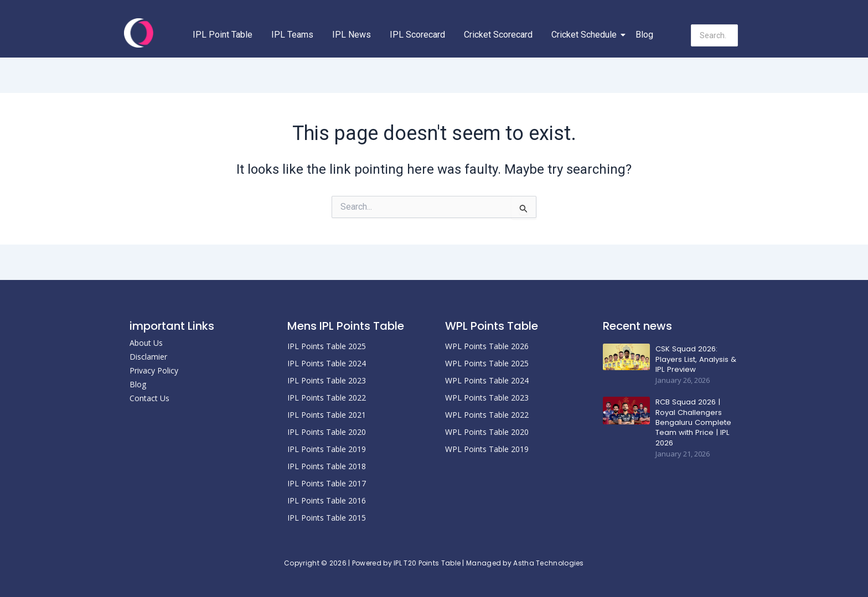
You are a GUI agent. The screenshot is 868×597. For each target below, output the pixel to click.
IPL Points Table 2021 (327, 415)
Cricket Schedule (586, 35)
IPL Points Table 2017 (327, 483)
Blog (644, 35)
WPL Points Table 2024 (487, 380)
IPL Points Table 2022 (327, 398)
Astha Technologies (548, 563)
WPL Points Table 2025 (487, 363)
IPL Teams (292, 35)
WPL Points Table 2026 (487, 346)
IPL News (352, 35)
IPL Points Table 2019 (327, 449)
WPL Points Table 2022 (487, 415)
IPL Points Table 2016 (327, 500)
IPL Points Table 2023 (327, 380)
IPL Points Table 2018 (327, 466)
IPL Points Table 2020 (327, 432)
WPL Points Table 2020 (487, 432)
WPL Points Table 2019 (487, 449)
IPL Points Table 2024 (327, 363)
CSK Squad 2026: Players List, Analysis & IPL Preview (695, 359)
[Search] (714, 35)
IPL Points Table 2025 (327, 346)
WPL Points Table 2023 (487, 398)
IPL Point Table (223, 35)
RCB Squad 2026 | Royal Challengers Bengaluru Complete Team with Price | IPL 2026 (693, 422)
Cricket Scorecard (498, 35)
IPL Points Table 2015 (327, 518)
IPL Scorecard (417, 35)
